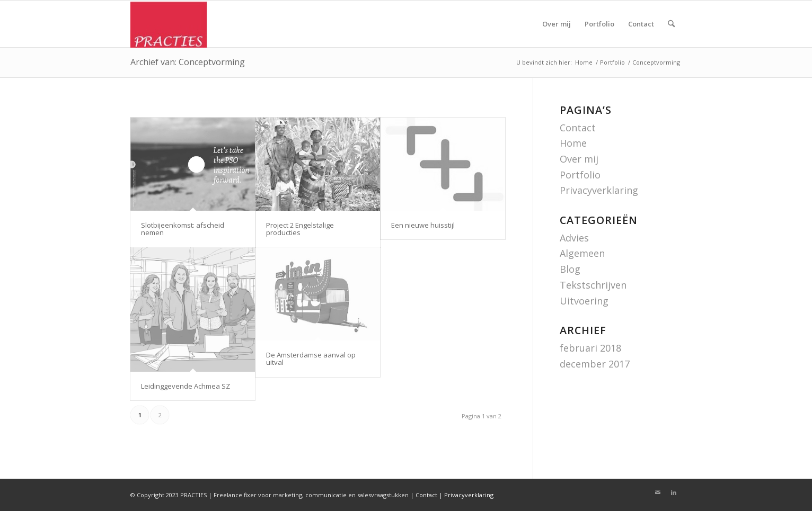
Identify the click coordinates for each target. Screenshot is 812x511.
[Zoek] (671, 24)
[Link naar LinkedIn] (674, 492)
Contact (578, 128)
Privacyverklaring (599, 190)
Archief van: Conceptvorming (188, 62)
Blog (570, 269)
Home (573, 143)
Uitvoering (584, 301)
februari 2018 (590, 348)
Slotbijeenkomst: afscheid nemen (183, 229)
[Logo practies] (169, 24)
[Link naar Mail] (658, 492)
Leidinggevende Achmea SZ (186, 386)
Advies (574, 238)
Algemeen (582, 253)
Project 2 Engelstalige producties (300, 229)
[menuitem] (557, 24)
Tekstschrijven (593, 285)
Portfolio (580, 175)
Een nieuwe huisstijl (423, 225)
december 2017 (595, 364)
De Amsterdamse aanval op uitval (311, 358)
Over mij (579, 159)
